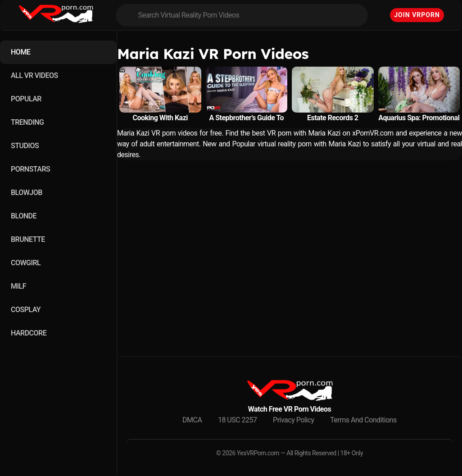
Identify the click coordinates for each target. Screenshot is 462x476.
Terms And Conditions (363, 420)
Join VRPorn (417, 15)
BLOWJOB (27, 193)
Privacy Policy (294, 420)
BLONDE (24, 216)
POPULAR (26, 99)
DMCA (192, 420)
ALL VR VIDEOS (34, 75)
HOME (20, 52)
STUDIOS (25, 146)
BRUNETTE (28, 239)
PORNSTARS (30, 169)
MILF (18, 286)
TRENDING (27, 122)
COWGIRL (26, 263)
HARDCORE (29, 333)
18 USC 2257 (238, 420)
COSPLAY (26, 310)
